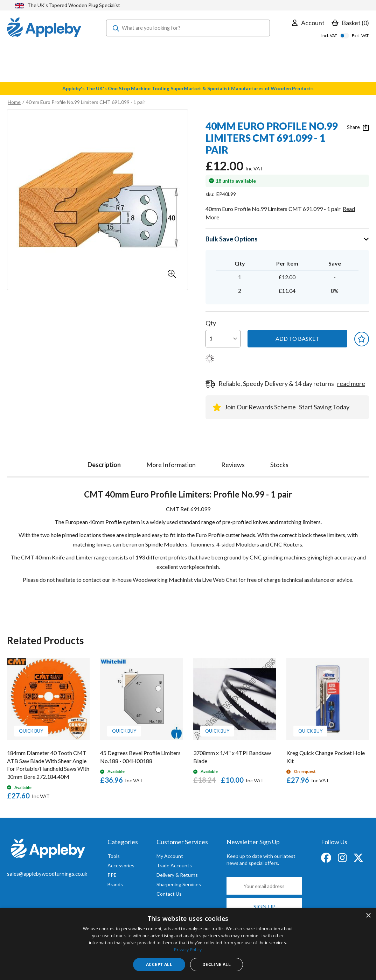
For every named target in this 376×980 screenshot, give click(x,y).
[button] (172, 274)
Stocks (279, 465)
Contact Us (169, 894)
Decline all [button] (217, 964)
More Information (171, 465)
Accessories (121, 865)
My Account (170, 856)
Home (14, 102)
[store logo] (44, 28)
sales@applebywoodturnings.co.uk (47, 874)
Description (104, 465)
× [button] (368, 916)
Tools (114, 856)
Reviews (233, 465)
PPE (112, 875)
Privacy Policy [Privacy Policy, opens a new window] (188, 950)
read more (351, 383)
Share (358, 127)
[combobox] (188, 28)
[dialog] (188, 944)
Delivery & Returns (177, 875)
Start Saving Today (324, 407)
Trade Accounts (174, 865)
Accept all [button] (159, 964)
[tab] (104, 463)
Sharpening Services (179, 884)
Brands (115, 884)
